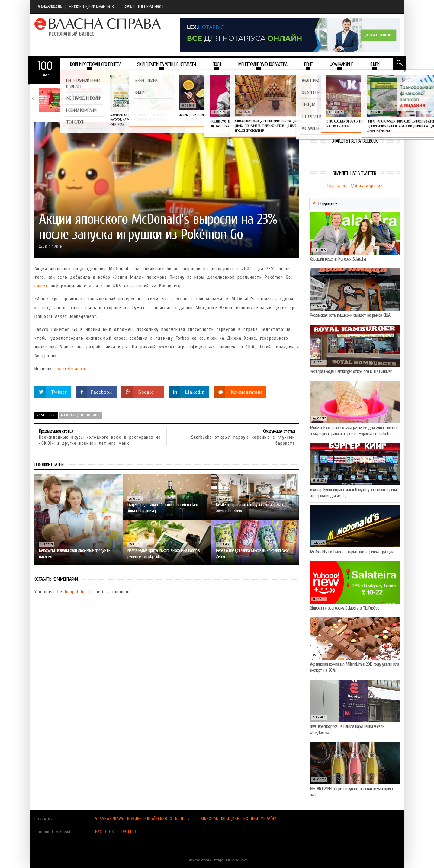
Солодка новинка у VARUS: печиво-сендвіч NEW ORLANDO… (231, 98)
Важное (72, 77)
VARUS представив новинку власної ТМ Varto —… (84, 98)
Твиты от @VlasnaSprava (355, 186)
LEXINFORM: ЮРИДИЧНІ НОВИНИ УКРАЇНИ (237, 819)
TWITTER (129, 832)
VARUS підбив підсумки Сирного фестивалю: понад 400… (157, 100)
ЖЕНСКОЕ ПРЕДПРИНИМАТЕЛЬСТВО (92, 7)
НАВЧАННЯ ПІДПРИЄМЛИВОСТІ (143, 7)
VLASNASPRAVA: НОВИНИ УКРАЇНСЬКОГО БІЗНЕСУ (143, 819)
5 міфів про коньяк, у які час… (302, 96)
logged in (75, 592)
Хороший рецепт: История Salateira (338, 259)
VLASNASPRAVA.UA (50, 7)
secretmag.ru (72, 369)
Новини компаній (84, 90)
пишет (41, 286)
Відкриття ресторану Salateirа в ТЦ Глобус (344, 608)
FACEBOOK (105, 832)
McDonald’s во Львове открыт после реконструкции (352, 552)
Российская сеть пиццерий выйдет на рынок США (350, 315)
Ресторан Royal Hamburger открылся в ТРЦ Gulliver (351, 371)
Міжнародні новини (80, 415)
